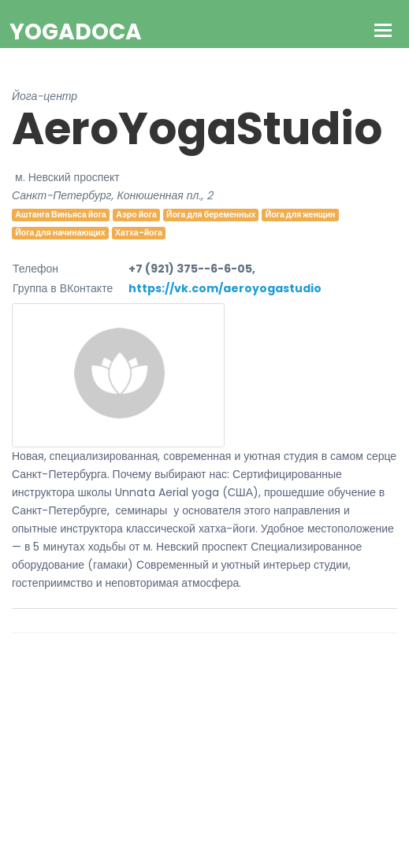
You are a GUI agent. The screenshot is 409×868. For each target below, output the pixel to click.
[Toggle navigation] (383, 32)
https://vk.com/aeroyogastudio (225, 288)
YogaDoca (76, 32)
